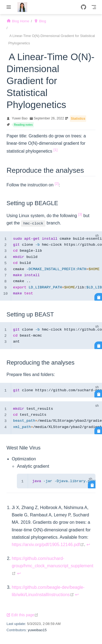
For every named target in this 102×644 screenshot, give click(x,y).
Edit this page (22, 615)
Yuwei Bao (20, 118)
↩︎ (88, 545)
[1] (56, 150)
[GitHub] (84, 7)
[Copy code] (98, 297)
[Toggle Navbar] (94, 7)
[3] (80, 214)
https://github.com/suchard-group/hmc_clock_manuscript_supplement (52, 566)
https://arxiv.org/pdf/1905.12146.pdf (48, 545)
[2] (57, 184)
